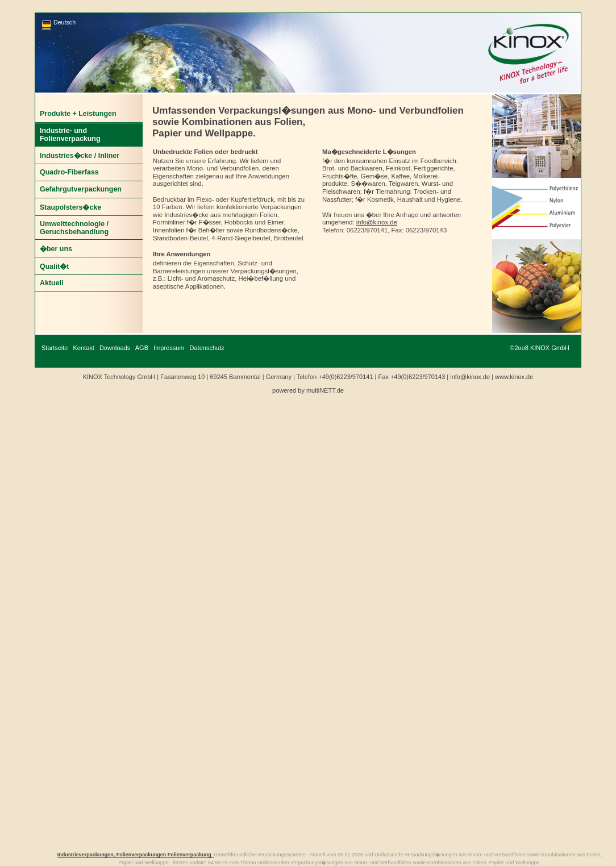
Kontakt (84, 348)
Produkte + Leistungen (78, 114)
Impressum (169, 348)
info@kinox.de (377, 222)
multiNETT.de (325, 390)
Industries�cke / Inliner (80, 156)
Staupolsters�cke (70, 207)
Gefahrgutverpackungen (81, 189)
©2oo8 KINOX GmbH (540, 348)
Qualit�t (54, 267)
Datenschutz (207, 348)
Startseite (55, 348)
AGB (142, 348)
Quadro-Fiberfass (69, 172)
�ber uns (56, 249)
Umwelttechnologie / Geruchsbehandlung (74, 228)
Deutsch (64, 22)
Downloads (115, 348)
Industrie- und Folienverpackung (70, 135)
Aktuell (52, 283)
